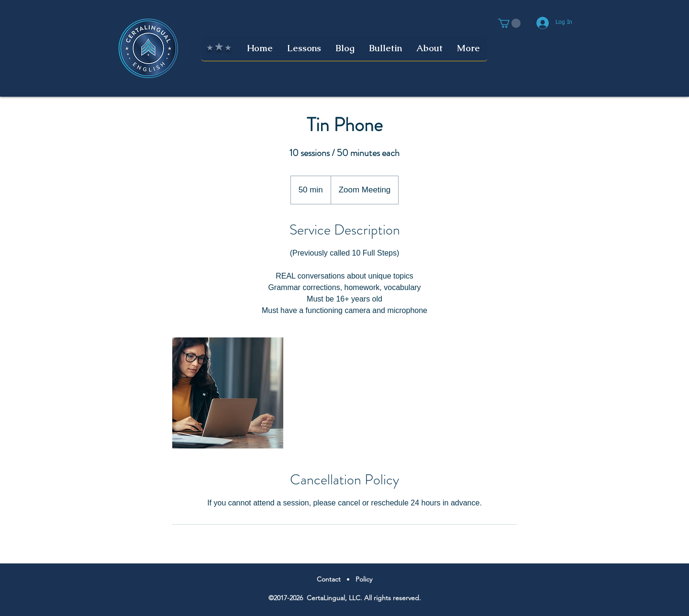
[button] (509, 23)
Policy (364, 579)
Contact (329, 579)
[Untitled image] (228, 393)
